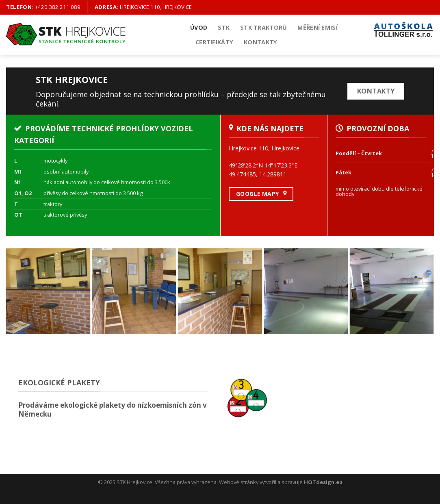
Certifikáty (214, 42)
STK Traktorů (263, 27)
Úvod (199, 27)
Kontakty (260, 42)
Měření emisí (317, 27)
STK (224, 27)
